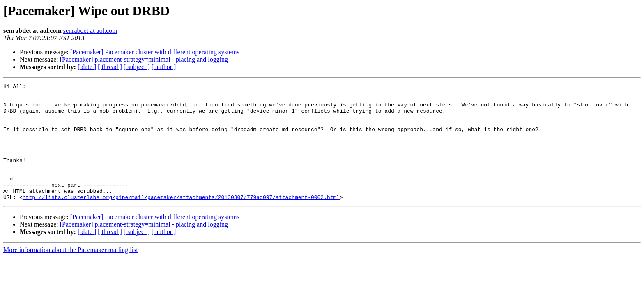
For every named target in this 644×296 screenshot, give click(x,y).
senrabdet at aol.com (90, 31)
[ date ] (87, 67)
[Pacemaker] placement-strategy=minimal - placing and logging (144, 59)
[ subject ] (137, 67)
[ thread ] (110, 67)
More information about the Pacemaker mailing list (71, 273)
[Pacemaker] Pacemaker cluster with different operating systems (155, 52)
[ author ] (164, 67)
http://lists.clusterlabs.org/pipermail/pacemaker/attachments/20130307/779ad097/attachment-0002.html (181, 220)
